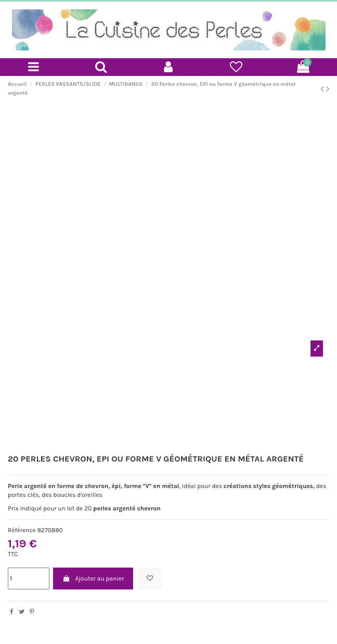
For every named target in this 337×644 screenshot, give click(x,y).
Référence (22, 530)
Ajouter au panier (93, 579)
